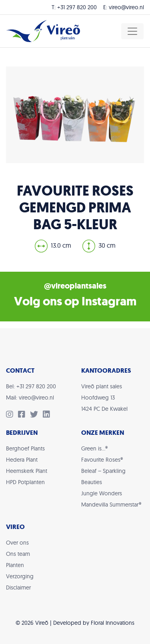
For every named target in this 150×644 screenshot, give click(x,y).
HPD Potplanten (25, 482)
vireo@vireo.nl (126, 7)
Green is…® (94, 448)
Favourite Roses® (102, 460)
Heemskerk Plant (27, 471)
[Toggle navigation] (132, 31)
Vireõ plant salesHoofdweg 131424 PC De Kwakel (104, 398)
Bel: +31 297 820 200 (31, 386)
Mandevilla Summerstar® (111, 505)
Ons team (18, 554)
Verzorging (20, 576)
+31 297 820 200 (77, 7)
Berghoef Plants (25, 448)
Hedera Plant (22, 460)
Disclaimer (18, 587)
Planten (15, 565)
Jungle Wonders (102, 493)
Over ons (17, 543)
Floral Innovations (113, 623)
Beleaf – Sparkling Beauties (103, 476)
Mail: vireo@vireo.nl (30, 398)
